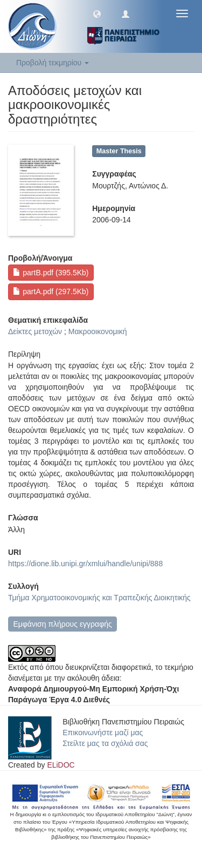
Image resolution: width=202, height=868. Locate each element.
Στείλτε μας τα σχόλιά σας (105, 743)
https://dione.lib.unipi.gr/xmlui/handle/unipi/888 (85, 564)
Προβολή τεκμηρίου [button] (53, 63)
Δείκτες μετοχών (35, 331)
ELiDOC (61, 765)
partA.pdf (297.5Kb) (51, 291)
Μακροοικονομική (98, 331)
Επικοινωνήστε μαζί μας (103, 733)
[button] (97, 13)
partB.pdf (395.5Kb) (51, 273)
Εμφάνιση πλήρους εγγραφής (62, 624)
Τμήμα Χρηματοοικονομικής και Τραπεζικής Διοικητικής (99, 598)
